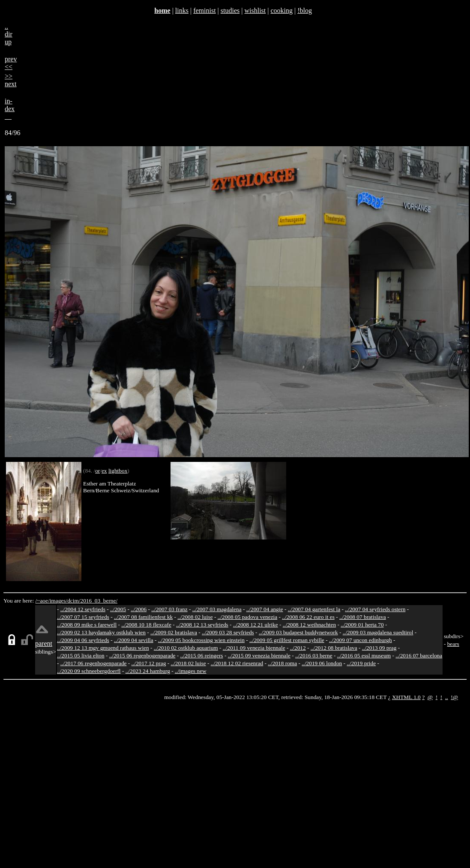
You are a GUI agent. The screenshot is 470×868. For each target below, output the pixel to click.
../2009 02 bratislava (174, 632)
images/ (58, 601)
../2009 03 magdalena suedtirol (378, 632)
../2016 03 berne (314, 656)
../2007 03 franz (169, 609)
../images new (191, 671)
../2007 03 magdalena (217, 609)
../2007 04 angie (265, 609)
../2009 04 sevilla (134, 640)
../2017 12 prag (149, 663)
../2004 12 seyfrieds (83, 609)
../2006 (139, 609)
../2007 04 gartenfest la (314, 609)
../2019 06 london (322, 663)
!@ (454, 697)
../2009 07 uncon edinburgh (361, 640)
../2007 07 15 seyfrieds (83, 617)
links (182, 11)
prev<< (11, 63)
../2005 (118, 609)
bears (453, 644)
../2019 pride (361, 663)
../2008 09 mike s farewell (87, 625)
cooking (281, 11)
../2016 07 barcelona (419, 656)
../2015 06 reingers (202, 656)
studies (230, 11)
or (97, 471)
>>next (11, 80)
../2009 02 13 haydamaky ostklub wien (101, 632)
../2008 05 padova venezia (248, 617)
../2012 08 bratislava (334, 648)
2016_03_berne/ (99, 601)
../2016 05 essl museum (364, 656)
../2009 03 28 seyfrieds (228, 632)
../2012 (298, 648)
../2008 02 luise (195, 617)
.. (447, 697)
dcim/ (74, 601)
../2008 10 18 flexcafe (146, 625)
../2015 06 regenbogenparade (142, 656)
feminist (204, 11)
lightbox (118, 471)
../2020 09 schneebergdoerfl (89, 671)
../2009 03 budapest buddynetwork (298, 632)
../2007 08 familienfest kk (143, 617)
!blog (305, 11)
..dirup (9, 34)
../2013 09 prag (379, 648)
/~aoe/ (43, 601)
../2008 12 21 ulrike (256, 625)
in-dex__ (10, 109)
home (162, 11)
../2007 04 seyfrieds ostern (375, 609)
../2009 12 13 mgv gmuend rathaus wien (103, 648)
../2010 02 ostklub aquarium (186, 648)
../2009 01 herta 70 (362, 625)
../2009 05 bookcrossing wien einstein (201, 640)
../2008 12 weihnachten (309, 625)
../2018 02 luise (188, 663)
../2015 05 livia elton (81, 656)
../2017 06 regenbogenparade (94, 663)
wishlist (255, 11)
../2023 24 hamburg (148, 671)
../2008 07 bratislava (363, 617)
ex (104, 471)
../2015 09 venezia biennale (259, 656)
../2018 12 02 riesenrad (237, 663)
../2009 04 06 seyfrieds (83, 640)
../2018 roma (282, 663)
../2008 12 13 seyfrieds (202, 625)
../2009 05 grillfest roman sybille (287, 640)
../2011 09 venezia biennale (254, 648)
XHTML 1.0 (406, 697)
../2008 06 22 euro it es (308, 617)
